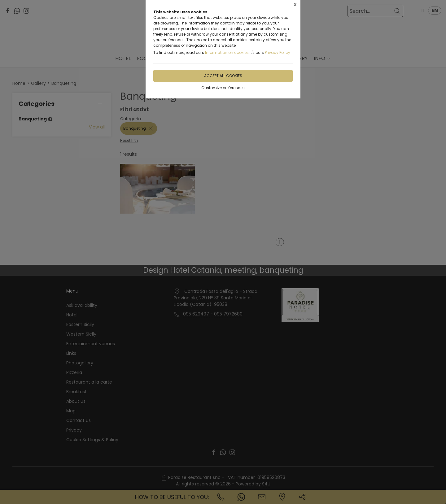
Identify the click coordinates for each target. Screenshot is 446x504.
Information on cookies (227, 52)
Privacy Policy (278, 52)
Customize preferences (223, 88)
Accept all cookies (223, 76)
